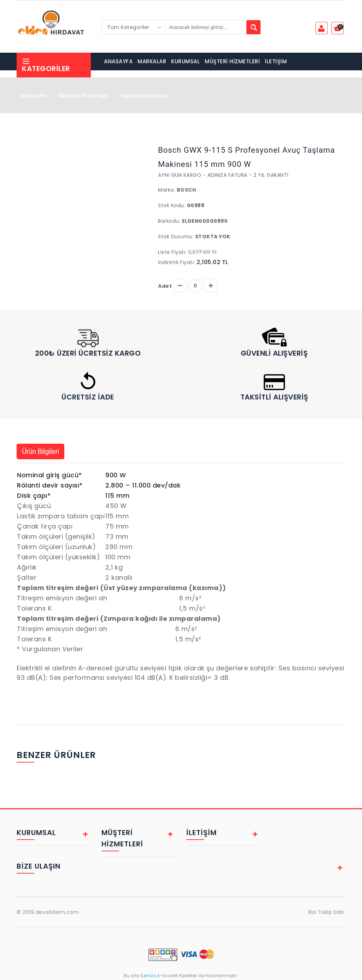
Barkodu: (169, 221)
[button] (33, 144)
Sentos (148, 976)
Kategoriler (46, 65)
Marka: (167, 190)
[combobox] (134, 27)
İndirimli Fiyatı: (177, 262)
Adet (165, 286)
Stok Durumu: (176, 237)
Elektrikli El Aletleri (83, 96)
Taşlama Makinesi (144, 96)
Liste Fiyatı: (172, 252)
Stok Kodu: (172, 205)
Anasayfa (33, 96)
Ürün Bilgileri (40, 451)
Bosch (186, 190)
